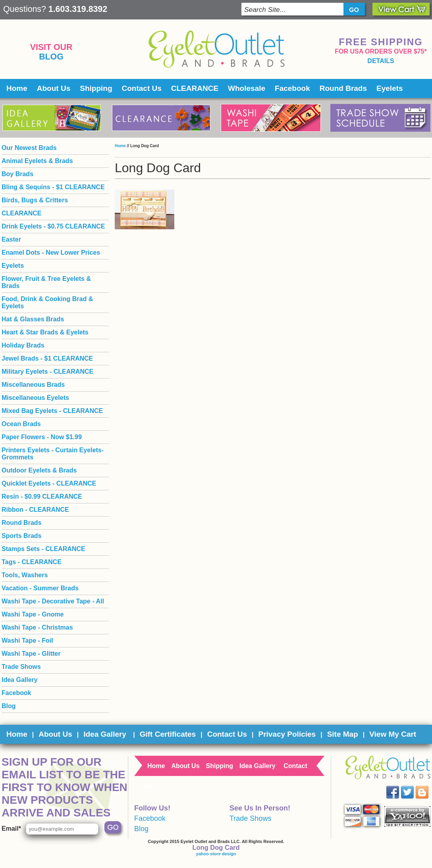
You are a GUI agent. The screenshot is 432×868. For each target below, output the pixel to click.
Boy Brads (17, 174)
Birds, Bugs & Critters (35, 200)
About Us (54, 88)
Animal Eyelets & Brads (37, 161)
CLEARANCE (195, 88)
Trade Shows (21, 667)
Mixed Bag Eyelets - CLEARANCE (52, 411)
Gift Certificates (168, 734)
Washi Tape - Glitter (31, 654)
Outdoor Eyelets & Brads (39, 470)
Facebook (292, 88)
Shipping (96, 88)
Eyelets (390, 88)
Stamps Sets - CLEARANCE (43, 549)
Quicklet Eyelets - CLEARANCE (49, 483)
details (381, 61)
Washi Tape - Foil (27, 640)
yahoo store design (216, 854)
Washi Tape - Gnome (33, 614)
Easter (11, 239)
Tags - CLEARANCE (32, 562)
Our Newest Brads (29, 148)
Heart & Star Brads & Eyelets (45, 332)
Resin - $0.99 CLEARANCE (42, 496)
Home (17, 88)
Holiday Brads (23, 345)
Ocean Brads (21, 424)
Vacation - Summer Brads (40, 588)
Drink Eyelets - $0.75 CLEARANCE (53, 226)
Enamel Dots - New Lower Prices (51, 253)
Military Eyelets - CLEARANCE (47, 372)
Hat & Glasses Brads (33, 319)
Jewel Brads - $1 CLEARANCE (47, 358)
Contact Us (142, 88)
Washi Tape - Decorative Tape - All (53, 601)
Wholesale (247, 88)
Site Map (343, 734)
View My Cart (393, 734)
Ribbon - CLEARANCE (35, 510)
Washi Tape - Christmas (37, 627)
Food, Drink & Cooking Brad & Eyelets (47, 302)
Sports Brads (21, 536)
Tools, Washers (25, 575)
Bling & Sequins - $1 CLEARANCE (53, 187)
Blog (51, 57)
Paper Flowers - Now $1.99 (42, 437)
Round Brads (343, 88)
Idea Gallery (20, 680)
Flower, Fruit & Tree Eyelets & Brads (46, 282)
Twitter (413, 786)
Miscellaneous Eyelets (35, 398)
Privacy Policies (287, 734)
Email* (11, 829)
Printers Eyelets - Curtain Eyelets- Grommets (53, 454)
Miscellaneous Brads (33, 385)
